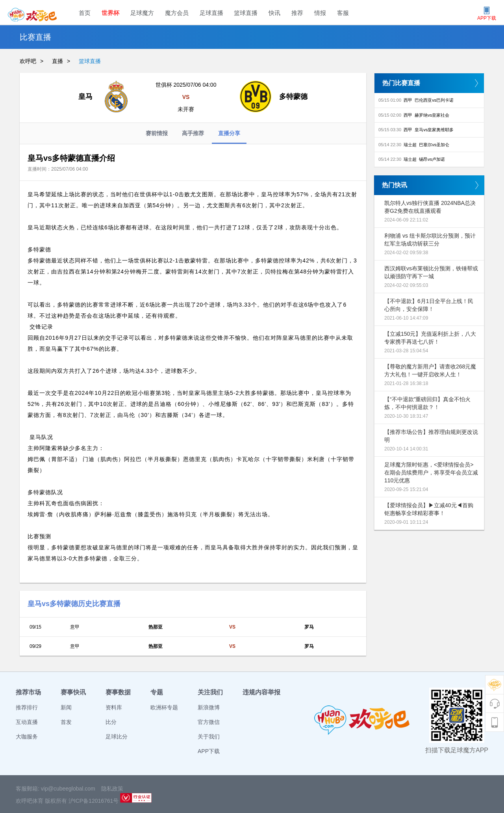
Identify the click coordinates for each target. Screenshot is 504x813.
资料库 (114, 707)
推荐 (297, 13)
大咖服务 (27, 737)
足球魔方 (142, 13)
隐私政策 (112, 789)
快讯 (274, 13)
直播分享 (229, 137)
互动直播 (27, 722)
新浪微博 (209, 707)
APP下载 (209, 751)
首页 (85, 13)
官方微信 (209, 722)
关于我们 (209, 737)
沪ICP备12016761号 (94, 801)
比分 (111, 722)
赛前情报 (157, 133)
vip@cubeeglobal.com (68, 789)
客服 (343, 13)
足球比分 (117, 737)
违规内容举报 (261, 692)
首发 (66, 722)
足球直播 (211, 13)
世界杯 (110, 13)
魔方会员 (177, 13)
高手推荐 (193, 133)
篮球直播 (246, 13)
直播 (57, 61)
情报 (320, 13)
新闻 (66, 707)
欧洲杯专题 (164, 707)
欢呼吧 (28, 61)
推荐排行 (27, 707)
